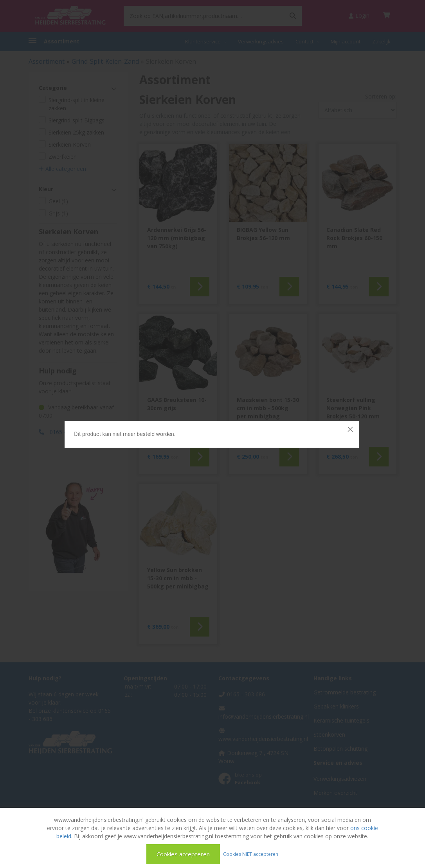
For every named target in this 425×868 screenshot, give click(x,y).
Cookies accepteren (183, 854)
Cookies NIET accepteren (251, 854)
